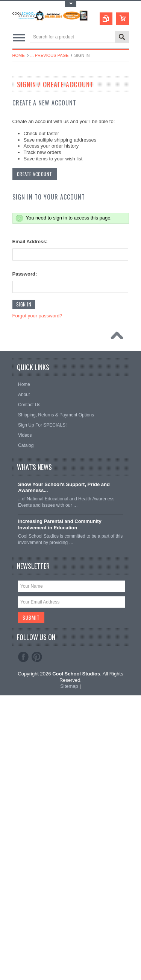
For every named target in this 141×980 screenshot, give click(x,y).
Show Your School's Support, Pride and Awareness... (64, 772)
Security (25, 308)
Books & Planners (34, 130)
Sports (23, 321)
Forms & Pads (31, 206)
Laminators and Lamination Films (50, 117)
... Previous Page (50, 55)
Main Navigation (19, 37)
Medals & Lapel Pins (37, 232)
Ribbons (25, 295)
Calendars (27, 142)
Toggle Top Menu (71, 4)
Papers (24, 257)
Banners (25, 104)
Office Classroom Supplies (43, 244)
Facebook (23, 941)
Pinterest (37, 941)
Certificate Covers (34, 155)
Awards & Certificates (38, 91)
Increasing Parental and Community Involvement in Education (60, 809)
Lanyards (26, 219)
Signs (22, 334)
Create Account (35, 459)
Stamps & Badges (35, 346)
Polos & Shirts (31, 270)
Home (19, 55)
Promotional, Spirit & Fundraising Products (59, 282)
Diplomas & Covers (36, 180)
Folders (24, 193)
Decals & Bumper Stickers (43, 168)
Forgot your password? (37, 600)
